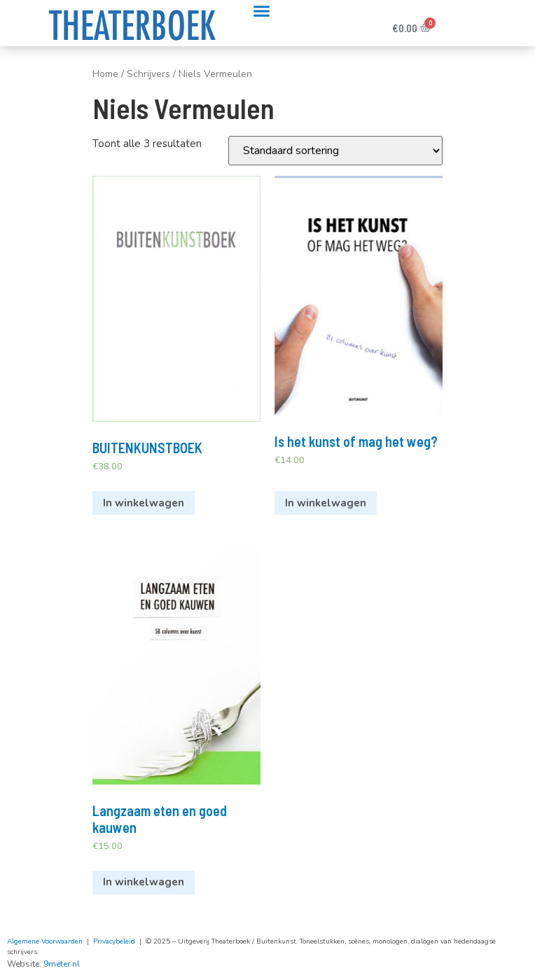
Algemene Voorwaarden (45, 941)
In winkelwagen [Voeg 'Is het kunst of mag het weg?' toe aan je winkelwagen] (326, 503)
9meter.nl (62, 964)
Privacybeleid (114, 941)
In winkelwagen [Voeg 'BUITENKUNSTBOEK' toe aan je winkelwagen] (144, 503)
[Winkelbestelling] (335, 151)
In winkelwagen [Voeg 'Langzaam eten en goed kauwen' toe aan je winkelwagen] (144, 882)
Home (105, 74)
